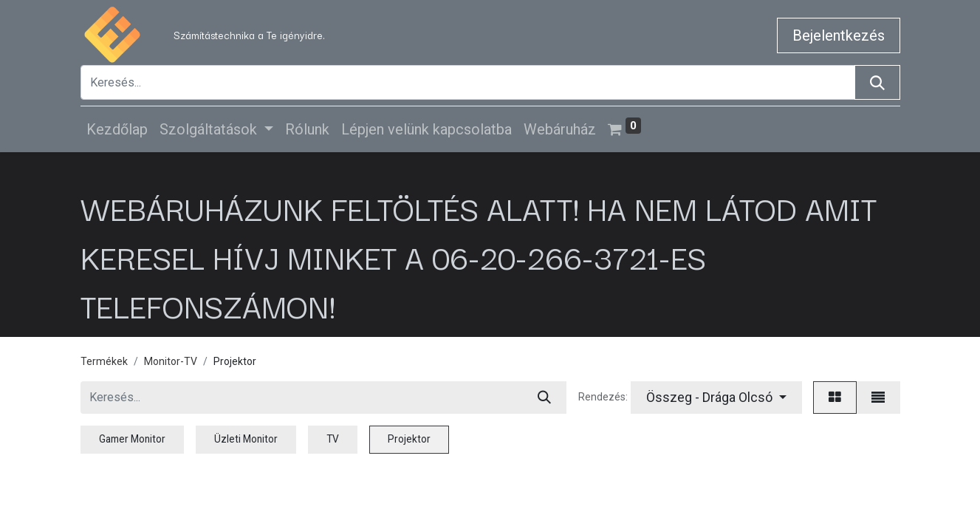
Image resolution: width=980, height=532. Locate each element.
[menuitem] (117, 129)
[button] (716, 398)
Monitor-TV (171, 361)
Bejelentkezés (839, 35)
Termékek (104, 361)
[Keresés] (877, 82)
